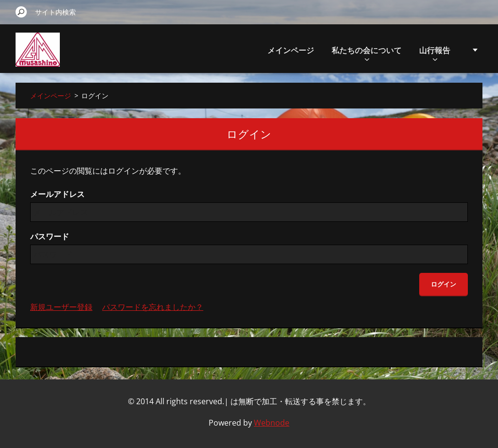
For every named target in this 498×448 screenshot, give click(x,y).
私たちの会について (367, 53)
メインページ (291, 50)
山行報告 (435, 53)
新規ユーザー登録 (61, 307)
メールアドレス (57, 194)
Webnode (272, 423)
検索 (21, 12)
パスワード (50, 236)
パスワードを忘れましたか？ (153, 307)
